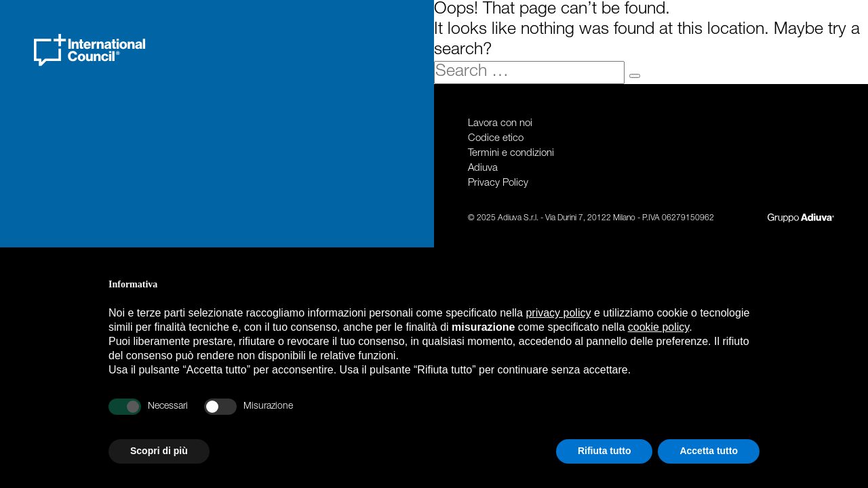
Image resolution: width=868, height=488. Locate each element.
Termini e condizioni (511, 154)
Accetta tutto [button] (709, 451)
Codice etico (496, 139)
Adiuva (483, 168)
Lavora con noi (500, 124)
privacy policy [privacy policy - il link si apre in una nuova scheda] (558, 313)
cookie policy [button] (658, 327)
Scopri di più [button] (159, 451)
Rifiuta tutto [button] (605, 451)
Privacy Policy (498, 183)
